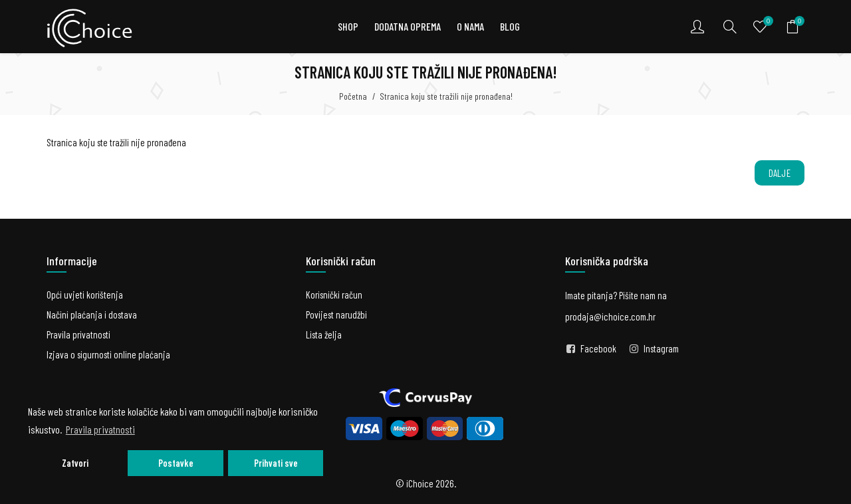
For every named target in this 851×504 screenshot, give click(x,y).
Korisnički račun (334, 295)
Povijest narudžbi (336, 315)
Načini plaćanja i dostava (92, 315)
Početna (353, 96)
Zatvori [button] (75, 463)
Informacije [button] (72, 261)
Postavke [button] (176, 463)
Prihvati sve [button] (276, 463)
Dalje (780, 173)
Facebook (598, 348)
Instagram (661, 348)
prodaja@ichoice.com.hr (610, 316)
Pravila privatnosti (78, 334)
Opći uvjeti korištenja (85, 295)
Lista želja (324, 334)
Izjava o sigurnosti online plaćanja (108, 354)
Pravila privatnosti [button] (100, 429)
